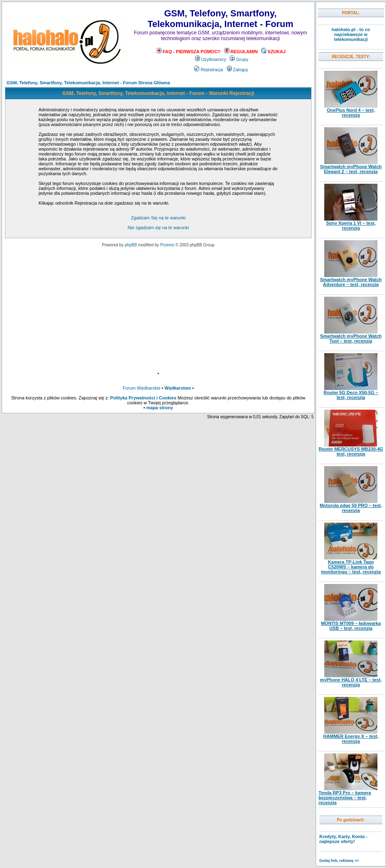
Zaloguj (237, 70)
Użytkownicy (211, 59)
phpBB (131, 245)
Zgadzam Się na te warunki (158, 218)
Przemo (167, 245)
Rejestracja (209, 70)
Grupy (239, 59)
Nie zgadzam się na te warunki (158, 228)
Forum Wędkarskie (141, 388)
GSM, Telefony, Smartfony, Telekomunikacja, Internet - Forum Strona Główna (88, 83)
